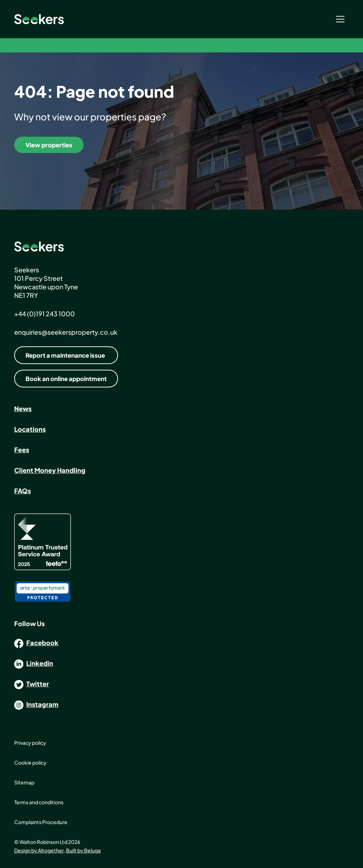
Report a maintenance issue (65, 355)
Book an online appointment (66, 379)
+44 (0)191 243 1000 (44, 314)
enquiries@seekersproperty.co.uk (66, 332)
